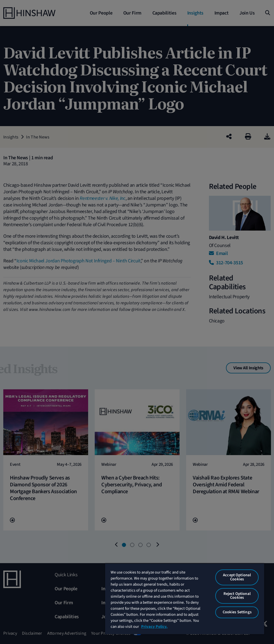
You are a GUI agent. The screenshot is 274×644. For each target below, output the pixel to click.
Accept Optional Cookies (237, 577)
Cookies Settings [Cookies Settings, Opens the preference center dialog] (237, 612)
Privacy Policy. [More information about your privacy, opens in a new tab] (154, 627)
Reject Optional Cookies (237, 596)
